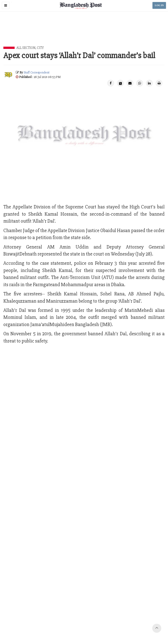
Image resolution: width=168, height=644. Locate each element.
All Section (26, 48)
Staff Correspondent (37, 72)
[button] (6, 5)
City (40, 48)
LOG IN (159, 5)
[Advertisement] (85, 34)
